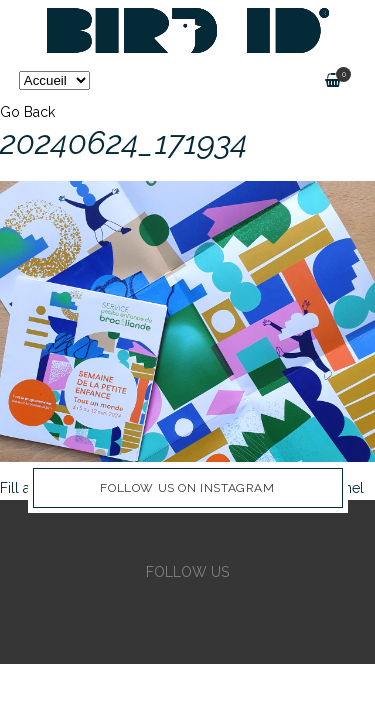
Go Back (27, 112)
